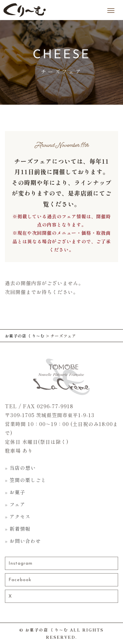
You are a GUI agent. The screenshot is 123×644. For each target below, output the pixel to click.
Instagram (20, 563)
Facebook (20, 580)
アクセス (20, 516)
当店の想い (23, 468)
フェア (17, 504)
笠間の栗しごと (28, 480)
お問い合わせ (25, 541)
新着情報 (20, 529)
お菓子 (17, 492)
